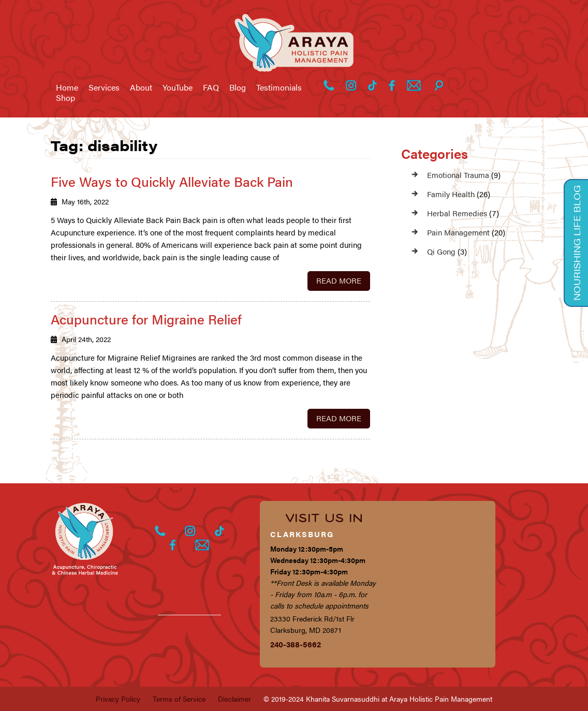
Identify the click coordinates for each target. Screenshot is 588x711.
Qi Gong (441, 251)
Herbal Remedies (457, 213)
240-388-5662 (296, 644)
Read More (339, 280)
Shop (65, 98)
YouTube (178, 87)
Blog (238, 87)
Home (67, 87)
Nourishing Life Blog (577, 243)
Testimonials (279, 87)
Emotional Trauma (458, 175)
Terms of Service (179, 699)
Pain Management (458, 232)
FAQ (211, 87)
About (141, 87)
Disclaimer (234, 699)
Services (104, 87)
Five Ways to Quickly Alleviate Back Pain (172, 181)
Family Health (451, 194)
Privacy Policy (118, 699)
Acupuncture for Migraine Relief (146, 319)
